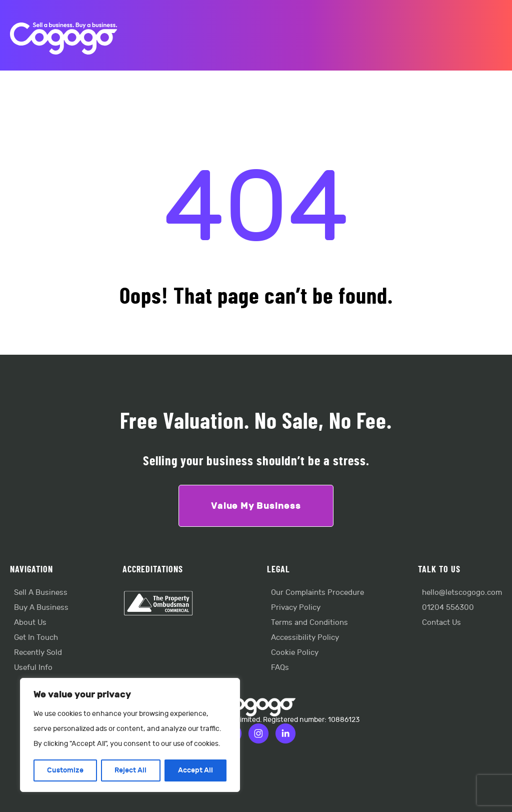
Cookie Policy (295, 653)
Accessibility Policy (305, 638)
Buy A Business (41, 608)
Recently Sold (38, 653)
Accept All (195, 770)
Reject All (130, 770)
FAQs (280, 668)
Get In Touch (36, 638)
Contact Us (441, 623)
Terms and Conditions (309, 623)
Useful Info (33, 668)
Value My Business (256, 506)
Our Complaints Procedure (317, 593)
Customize (65, 770)
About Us (30, 623)
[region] (130, 735)
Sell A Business (41, 593)
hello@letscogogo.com (462, 593)
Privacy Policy (296, 608)
